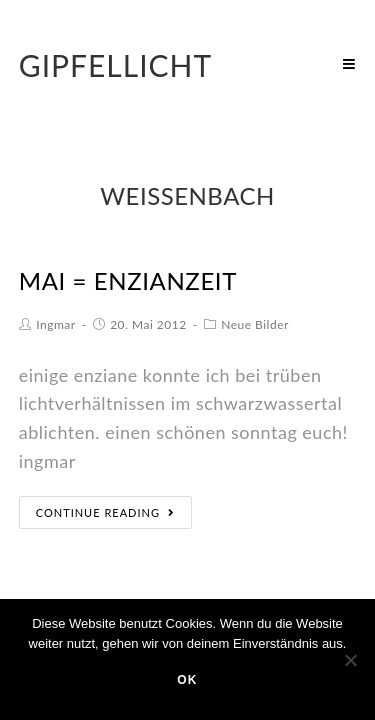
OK (187, 680)
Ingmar (55, 324)
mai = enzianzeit (128, 280)
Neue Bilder (255, 324)
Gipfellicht (116, 65)
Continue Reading (105, 512)
